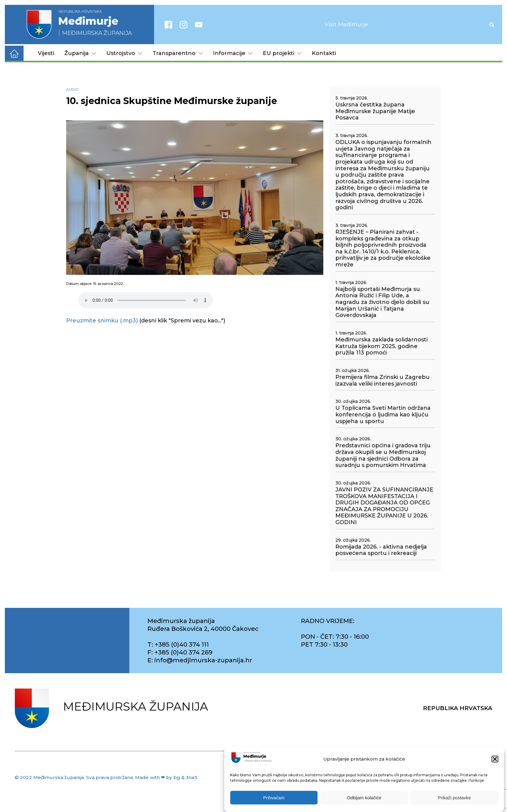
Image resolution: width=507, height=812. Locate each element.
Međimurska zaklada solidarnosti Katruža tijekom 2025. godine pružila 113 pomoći (381, 346)
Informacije (233, 53)
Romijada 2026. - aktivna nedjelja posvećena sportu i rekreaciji (381, 550)
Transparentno (178, 53)
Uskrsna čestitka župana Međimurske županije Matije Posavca (375, 111)
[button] (495, 759)
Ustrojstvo (124, 53)
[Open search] (492, 24)
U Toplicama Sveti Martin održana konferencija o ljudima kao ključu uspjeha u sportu (383, 415)
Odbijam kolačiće (364, 798)
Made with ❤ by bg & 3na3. (166, 777)
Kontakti (324, 53)
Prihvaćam (274, 798)
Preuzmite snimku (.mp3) (102, 321)
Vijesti (46, 53)
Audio (73, 89)
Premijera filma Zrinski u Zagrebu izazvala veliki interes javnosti (383, 381)
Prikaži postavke (454, 798)
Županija (80, 53)
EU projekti (282, 53)
